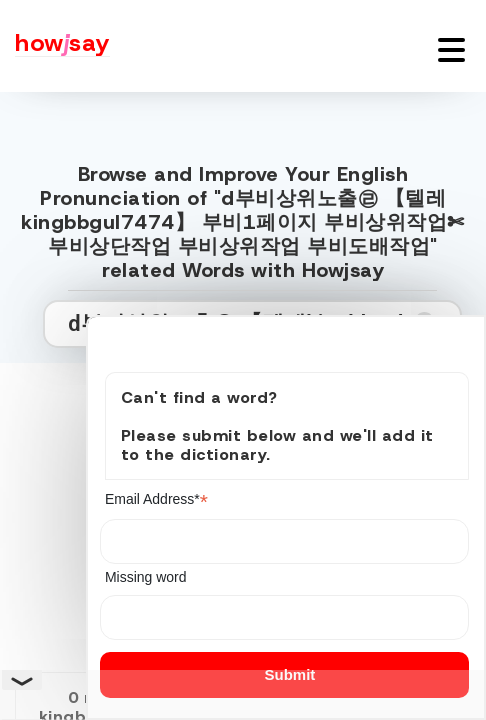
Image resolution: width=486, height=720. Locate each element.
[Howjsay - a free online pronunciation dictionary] (55, 46)
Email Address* (156, 499)
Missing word (146, 577)
